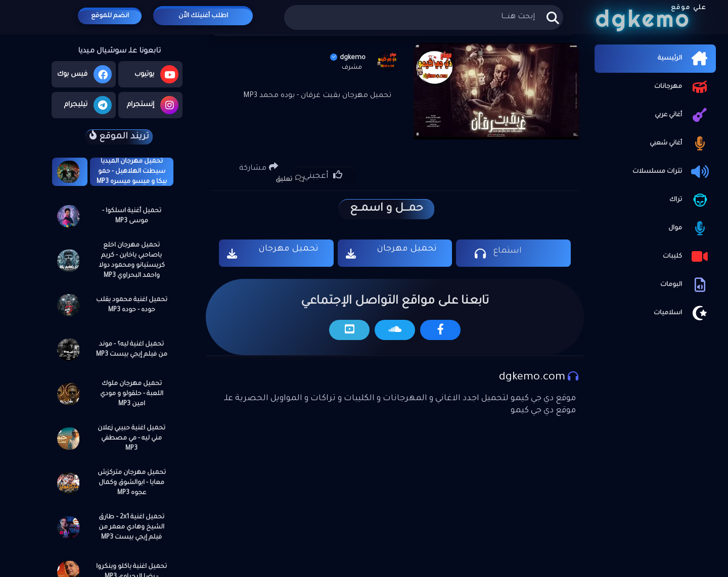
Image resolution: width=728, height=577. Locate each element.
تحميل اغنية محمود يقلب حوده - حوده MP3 (132, 305)
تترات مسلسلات (672, 172)
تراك (690, 200)
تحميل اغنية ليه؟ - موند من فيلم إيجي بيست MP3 (132, 350)
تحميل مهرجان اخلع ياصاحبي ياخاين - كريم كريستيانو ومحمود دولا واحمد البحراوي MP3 (132, 261)
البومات (686, 285)
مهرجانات (682, 87)
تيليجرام (88, 105)
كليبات (687, 257)
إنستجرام (153, 105)
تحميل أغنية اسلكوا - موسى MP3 (132, 216)
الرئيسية (684, 59)
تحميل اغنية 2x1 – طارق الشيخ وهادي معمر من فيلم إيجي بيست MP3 (131, 527)
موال (690, 228)
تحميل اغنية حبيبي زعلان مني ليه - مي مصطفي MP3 (131, 439)
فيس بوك (84, 74)
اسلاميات (682, 313)
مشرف (352, 68)
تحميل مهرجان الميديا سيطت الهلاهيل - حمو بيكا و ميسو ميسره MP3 (132, 172)
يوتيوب (156, 74)
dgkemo (348, 58)
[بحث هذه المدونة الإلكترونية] (423, 17)
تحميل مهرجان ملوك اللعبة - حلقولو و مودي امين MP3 (132, 394)
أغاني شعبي (680, 143)
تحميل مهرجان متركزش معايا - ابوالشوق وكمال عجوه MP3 (132, 483)
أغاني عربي (683, 115)
